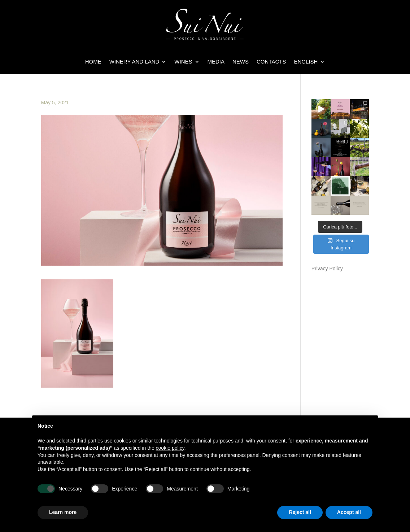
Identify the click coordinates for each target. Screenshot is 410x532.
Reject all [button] (300, 512)
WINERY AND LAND (134, 62)
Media (216, 62)
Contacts (271, 62)
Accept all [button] (349, 512)
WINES (183, 62)
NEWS (241, 62)
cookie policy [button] (170, 448)
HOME (93, 62)
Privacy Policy (327, 269)
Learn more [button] (63, 512)
